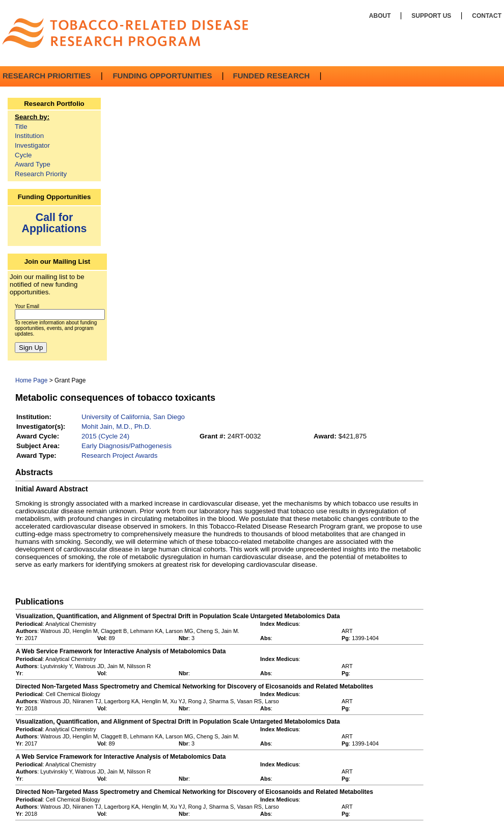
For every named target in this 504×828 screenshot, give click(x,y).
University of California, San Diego (133, 417)
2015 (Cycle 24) (105, 436)
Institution (29, 136)
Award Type (33, 164)
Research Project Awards (119, 456)
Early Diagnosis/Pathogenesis (127, 446)
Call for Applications (54, 223)
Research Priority (41, 174)
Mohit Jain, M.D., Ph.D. (116, 426)
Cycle (23, 155)
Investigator (32, 145)
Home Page (31, 380)
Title (21, 127)
